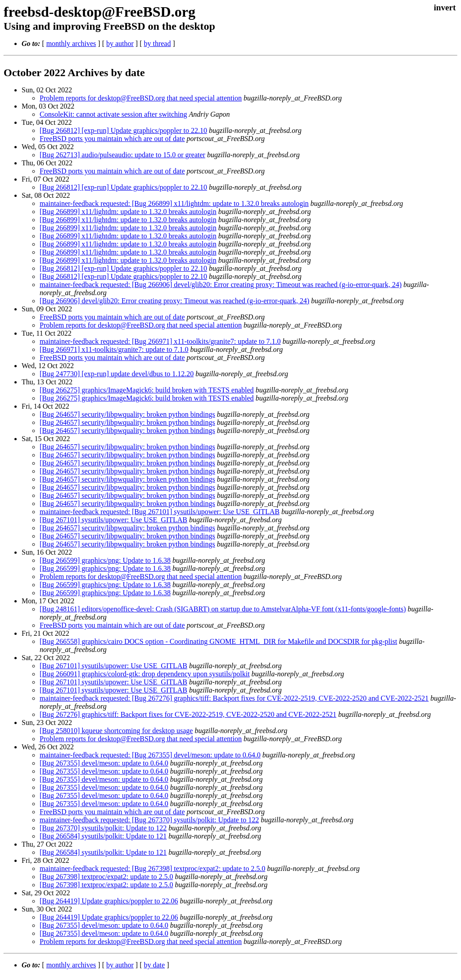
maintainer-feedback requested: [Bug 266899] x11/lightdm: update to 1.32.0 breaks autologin (174, 203)
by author (120, 43)
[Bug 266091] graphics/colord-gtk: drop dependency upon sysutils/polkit (145, 674)
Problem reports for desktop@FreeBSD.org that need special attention (141, 98)
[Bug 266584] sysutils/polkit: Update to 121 (103, 836)
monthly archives (71, 43)
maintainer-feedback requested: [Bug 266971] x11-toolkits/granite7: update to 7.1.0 (160, 341)
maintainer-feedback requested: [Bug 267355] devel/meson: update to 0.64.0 (150, 755)
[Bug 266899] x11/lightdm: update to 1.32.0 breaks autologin (128, 212)
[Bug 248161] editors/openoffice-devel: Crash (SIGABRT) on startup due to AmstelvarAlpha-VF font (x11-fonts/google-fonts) (223, 609)
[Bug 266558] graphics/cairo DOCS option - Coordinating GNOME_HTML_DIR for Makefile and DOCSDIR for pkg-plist (218, 641)
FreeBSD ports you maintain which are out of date (112, 139)
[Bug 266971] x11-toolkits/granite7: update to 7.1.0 (114, 349)
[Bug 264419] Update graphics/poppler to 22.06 (109, 901)
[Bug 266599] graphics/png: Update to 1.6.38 (105, 560)
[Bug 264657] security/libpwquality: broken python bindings (127, 414)
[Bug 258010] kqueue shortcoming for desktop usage (116, 731)
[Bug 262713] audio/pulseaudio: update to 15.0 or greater (122, 155)
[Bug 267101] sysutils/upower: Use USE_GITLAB (113, 520)
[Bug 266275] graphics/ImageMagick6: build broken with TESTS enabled (147, 390)
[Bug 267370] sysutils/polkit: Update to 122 (103, 828)
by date (154, 965)
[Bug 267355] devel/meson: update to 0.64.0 (104, 763)
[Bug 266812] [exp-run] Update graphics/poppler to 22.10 (123, 130)
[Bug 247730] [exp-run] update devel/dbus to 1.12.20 (117, 374)
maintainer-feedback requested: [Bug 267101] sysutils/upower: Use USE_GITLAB (160, 512)
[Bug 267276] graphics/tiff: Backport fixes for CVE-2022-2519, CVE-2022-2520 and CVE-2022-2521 (188, 714)
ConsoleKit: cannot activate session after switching (113, 114)
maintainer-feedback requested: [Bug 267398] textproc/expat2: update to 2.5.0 (152, 868)
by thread (157, 43)
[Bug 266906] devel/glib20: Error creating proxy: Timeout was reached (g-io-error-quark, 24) (174, 301)
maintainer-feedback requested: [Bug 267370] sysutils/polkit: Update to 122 (149, 820)
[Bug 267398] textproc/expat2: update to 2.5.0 (106, 877)
